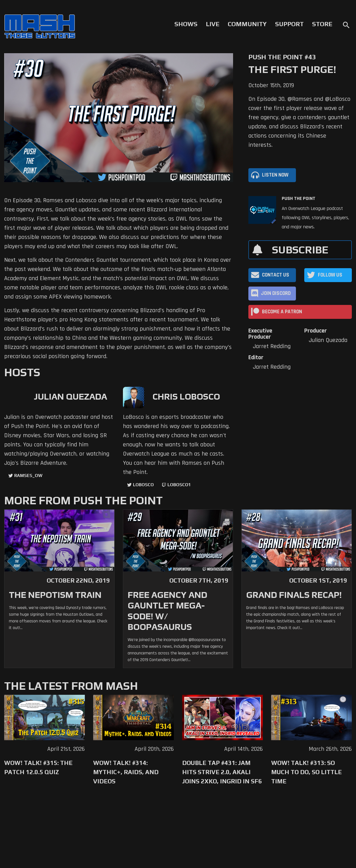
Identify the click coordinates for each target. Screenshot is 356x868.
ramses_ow (28, 475)
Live (213, 24)
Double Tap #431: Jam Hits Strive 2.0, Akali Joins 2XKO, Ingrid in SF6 (222, 772)
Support (289, 24)
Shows (186, 24)
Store (322, 24)
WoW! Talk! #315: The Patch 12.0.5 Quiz (38, 767)
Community (247, 24)
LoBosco (143, 485)
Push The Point (299, 199)
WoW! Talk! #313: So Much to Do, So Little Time (306, 772)
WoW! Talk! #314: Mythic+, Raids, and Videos (126, 772)
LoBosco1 (179, 485)
